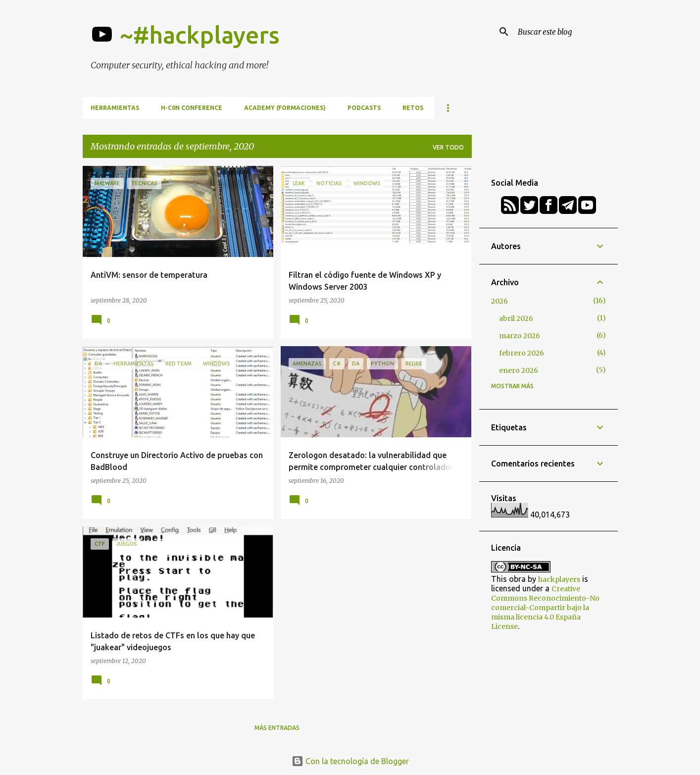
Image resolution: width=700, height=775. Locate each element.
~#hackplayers (200, 35)
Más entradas (277, 728)
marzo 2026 (520, 336)
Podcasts (364, 108)
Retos (413, 108)
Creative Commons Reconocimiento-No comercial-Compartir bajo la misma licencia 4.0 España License (545, 608)
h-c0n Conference (192, 108)
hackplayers (559, 579)
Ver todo (448, 147)
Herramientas (115, 108)
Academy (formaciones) (285, 108)
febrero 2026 (522, 353)
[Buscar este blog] (566, 32)
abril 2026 (516, 318)
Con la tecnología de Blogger (350, 761)
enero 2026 (519, 370)
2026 (500, 301)
